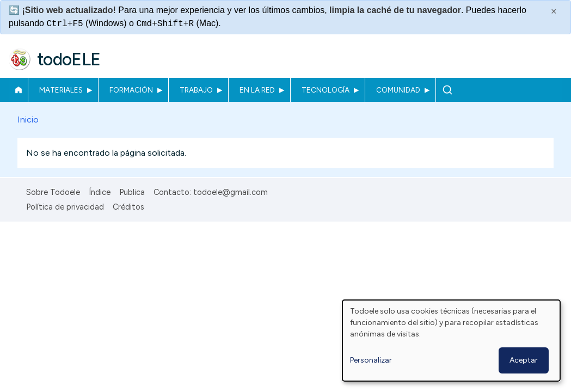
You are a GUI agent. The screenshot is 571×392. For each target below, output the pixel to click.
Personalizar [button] (371, 360)
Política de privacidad (65, 207)
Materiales (61, 90)
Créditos (128, 207)
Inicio (18, 90)
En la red (257, 90)
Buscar (447, 90)
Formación (131, 90)
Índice (100, 192)
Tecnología (326, 90)
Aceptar (524, 360)
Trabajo (196, 90)
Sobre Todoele (53, 192)
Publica (132, 192)
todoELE (69, 59)
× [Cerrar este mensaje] (554, 11)
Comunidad (398, 90)
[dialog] (451, 341)
